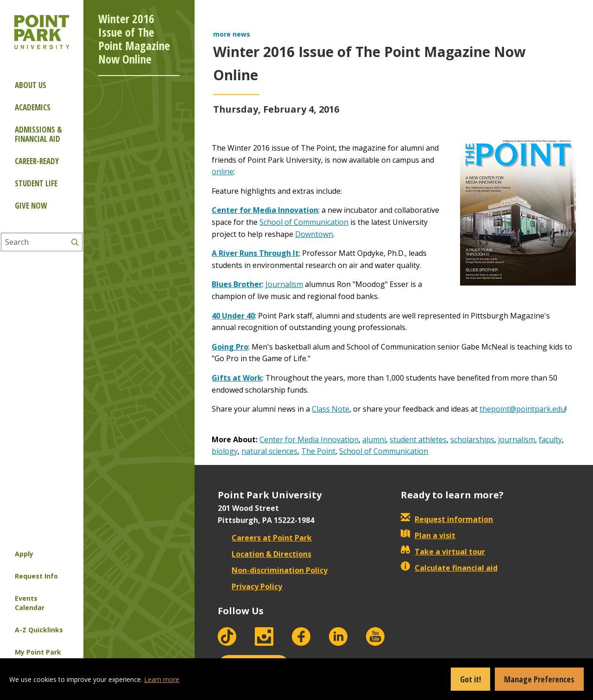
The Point (318, 451)
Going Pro (230, 347)
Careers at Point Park (265, 538)
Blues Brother (237, 284)
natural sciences (269, 451)
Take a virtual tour (443, 552)
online (223, 172)
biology (225, 451)
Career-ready (37, 161)
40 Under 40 (233, 316)
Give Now (31, 206)
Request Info (36, 576)
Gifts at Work (237, 378)
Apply (24, 554)
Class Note (331, 409)
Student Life (36, 183)
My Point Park (38, 652)
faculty (550, 439)
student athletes (418, 439)
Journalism (284, 284)
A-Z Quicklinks (39, 630)
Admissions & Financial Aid (38, 134)
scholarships (472, 439)
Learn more (162, 679)
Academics (33, 107)
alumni (374, 439)
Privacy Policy (250, 586)
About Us (31, 85)
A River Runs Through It (255, 253)
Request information (447, 519)
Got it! (470, 679)
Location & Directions (265, 554)
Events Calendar (30, 603)
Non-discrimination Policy (273, 570)
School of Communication (304, 222)
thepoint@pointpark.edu (522, 409)
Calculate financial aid (449, 568)
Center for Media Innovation (265, 210)
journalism (517, 439)
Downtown (314, 234)
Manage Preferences (539, 679)
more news (232, 34)
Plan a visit (428, 535)
